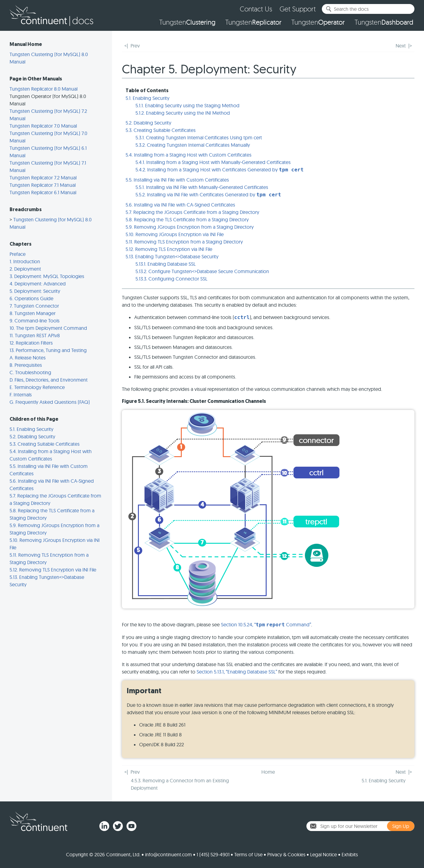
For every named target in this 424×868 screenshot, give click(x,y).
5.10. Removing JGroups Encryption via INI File (175, 234)
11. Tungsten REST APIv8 (35, 335)
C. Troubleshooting (30, 372)
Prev (135, 46)
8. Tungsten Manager (33, 313)
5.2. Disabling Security (32, 436)
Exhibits (350, 854)
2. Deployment (25, 269)
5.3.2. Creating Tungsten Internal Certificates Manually (193, 145)
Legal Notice (324, 854)
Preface (18, 254)
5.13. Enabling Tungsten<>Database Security (172, 256)
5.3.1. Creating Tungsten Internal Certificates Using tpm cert (199, 137)
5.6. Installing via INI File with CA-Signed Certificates (180, 205)
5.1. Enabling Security (31, 429)
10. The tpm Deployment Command (48, 328)
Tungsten (187, 22)
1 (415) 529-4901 (213, 854)
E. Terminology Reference (37, 387)
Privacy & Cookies (286, 854)
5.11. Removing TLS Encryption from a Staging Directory (184, 242)
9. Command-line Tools (35, 321)
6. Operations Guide (31, 298)
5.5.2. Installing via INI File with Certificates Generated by (208, 194)
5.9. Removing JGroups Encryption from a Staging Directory (190, 227)
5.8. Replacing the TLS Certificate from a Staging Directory (187, 219)
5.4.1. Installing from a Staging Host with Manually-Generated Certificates (213, 162)
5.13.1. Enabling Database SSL (166, 264)
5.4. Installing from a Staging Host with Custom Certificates (189, 155)
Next (401, 46)
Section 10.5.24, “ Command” (266, 624)
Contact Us (256, 9)
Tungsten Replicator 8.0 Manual (44, 89)
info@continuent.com (168, 854)
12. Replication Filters (31, 343)
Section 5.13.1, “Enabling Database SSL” (237, 672)
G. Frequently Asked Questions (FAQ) (50, 402)
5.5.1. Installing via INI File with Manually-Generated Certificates (202, 187)
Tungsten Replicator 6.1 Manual (43, 192)
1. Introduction (25, 261)
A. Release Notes (28, 358)
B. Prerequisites (26, 365)
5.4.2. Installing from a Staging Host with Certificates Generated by (220, 170)
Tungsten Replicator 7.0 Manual (43, 126)
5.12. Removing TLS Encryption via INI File (53, 570)
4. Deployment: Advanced (38, 284)
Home (268, 772)
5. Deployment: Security (35, 291)
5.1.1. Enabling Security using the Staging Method (187, 105)
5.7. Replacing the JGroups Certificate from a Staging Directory (192, 212)
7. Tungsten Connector (34, 306)
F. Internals (21, 395)
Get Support (298, 9)
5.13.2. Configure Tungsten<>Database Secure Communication (202, 271)
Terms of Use (248, 854)
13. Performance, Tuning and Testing (48, 350)
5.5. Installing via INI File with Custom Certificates (177, 180)
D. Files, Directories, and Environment (49, 380)
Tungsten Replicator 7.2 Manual (43, 178)
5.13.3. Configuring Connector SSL (171, 279)
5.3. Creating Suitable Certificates (45, 444)
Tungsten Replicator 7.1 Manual (43, 185)
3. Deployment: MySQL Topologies (47, 276)
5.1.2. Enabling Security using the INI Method (183, 113)
